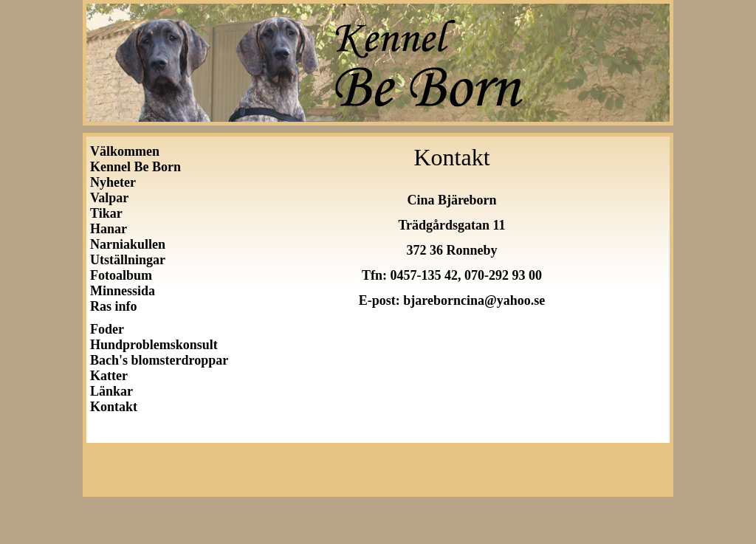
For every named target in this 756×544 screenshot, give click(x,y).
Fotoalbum (121, 275)
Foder (107, 329)
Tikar (106, 213)
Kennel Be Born (135, 167)
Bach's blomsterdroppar (159, 360)
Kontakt (114, 407)
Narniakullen (128, 244)
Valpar (109, 198)
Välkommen (125, 151)
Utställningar (131, 260)
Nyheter (113, 182)
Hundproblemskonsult (154, 345)
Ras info (114, 306)
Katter (109, 376)
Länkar (111, 391)
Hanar (109, 229)
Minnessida (123, 291)
